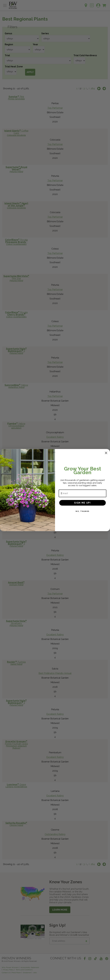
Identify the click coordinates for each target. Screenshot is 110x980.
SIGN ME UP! (82, 503)
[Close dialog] (106, 453)
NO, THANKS (82, 512)
